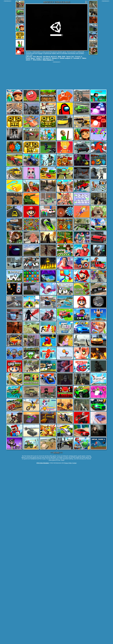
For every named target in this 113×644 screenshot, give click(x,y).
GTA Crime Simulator (43, 463)
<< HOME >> (57, 453)
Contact (74, 463)
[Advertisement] (8, 28)
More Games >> (48, 60)
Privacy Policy (68, 463)
